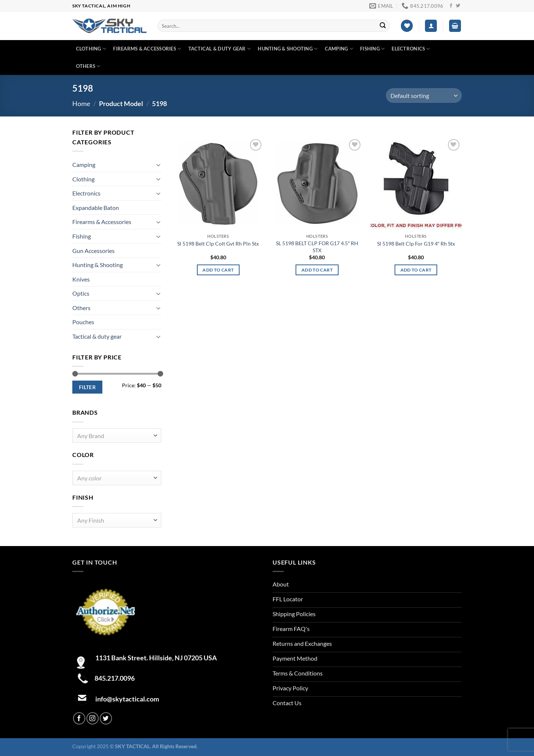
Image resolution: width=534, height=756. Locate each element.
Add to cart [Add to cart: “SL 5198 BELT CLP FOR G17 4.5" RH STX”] (317, 270)
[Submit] (383, 26)
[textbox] (115, 436)
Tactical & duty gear (220, 49)
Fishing (372, 49)
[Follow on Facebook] (451, 6)
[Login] (431, 26)
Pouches (83, 322)
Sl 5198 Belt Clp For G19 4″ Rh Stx (416, 244)
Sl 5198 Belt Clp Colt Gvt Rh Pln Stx (218, 244)
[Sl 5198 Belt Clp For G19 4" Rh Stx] (416, 184)
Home (81, 103)
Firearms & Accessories (147, 49)
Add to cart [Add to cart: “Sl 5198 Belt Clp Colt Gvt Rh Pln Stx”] (218, 270)
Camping (339, 49)
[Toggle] (158, 165)
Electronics (411, 49)
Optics (81, 293)
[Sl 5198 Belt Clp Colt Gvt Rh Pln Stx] (218, 184)
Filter (88, 387)
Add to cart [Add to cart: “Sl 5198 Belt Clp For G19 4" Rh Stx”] (416, 270)
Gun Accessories (93, 251)
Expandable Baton (96, 208)
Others (88, 66)
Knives (81, 279)
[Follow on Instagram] (93, 718)
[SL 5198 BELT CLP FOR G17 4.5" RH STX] (317, 184)
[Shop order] (424, 96)
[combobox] (117, 436)
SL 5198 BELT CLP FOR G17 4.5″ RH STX (317, 247)
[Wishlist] (407, 26)
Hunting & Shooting (288, 49)
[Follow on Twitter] (458, 6)
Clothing (91, 49)
